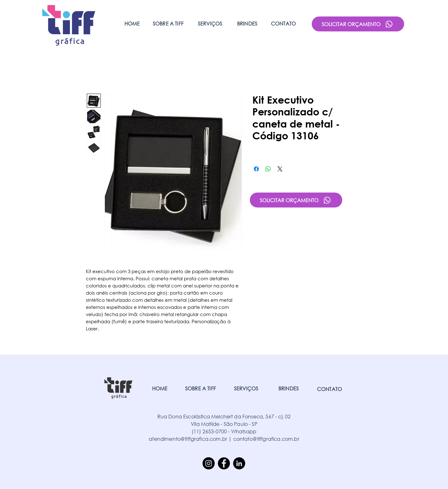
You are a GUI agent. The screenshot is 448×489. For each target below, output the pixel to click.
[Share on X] (280, 169)
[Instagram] (209, 463)
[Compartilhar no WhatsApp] (268, 169)
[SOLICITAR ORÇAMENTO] (358, 24)
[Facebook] (224, 463)
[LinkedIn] (239, 463)
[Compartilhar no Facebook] (256, 169)
